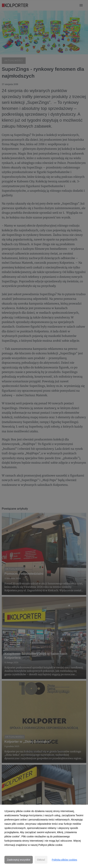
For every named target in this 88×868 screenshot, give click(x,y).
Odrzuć (41, 860)
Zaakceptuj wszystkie (19, 860)
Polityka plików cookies (64, 860)
